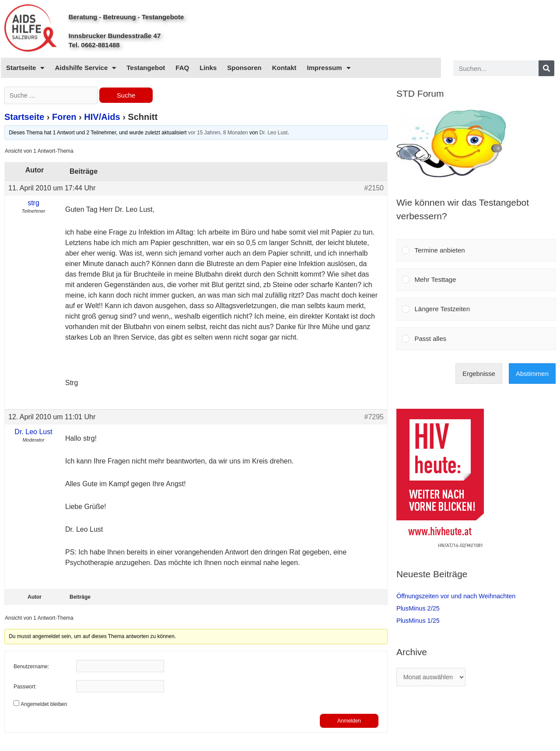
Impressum (329, 68)
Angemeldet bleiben (44, 705)
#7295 (374, 418)
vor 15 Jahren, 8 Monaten (218, 133)
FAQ (182, 68)
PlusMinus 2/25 (419, 608)
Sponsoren (244, 68)
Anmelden (349, 722)
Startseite (25, 68)
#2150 (374, 189)
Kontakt (284, 68)
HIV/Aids (102, 118)
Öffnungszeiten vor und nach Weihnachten (458, 596)
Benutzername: (31, 668)
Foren (64, 118)
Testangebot (146, 68)
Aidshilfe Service (85, 68)
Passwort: (25, 688)
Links (208, 68)
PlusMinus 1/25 (419, 620)
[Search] (546, 68)
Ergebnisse (479, 374)
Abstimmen (532, 374)
